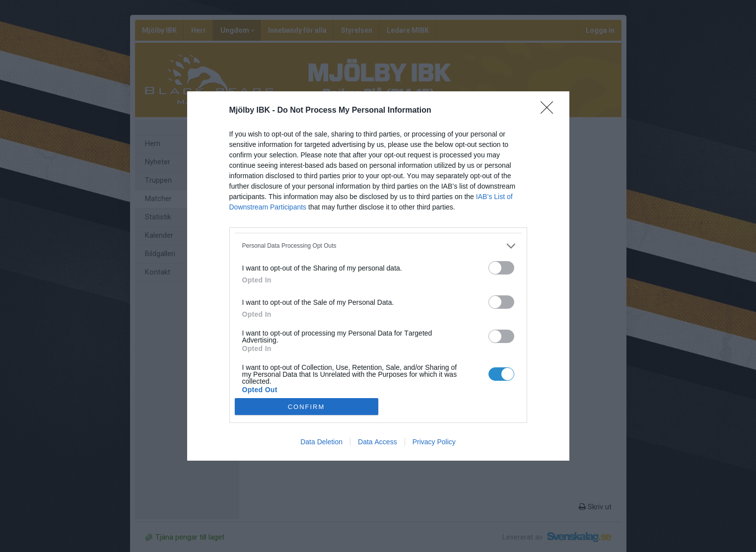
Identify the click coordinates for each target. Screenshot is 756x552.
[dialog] (378, 276)
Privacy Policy (434, 442)
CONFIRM (307, 406)
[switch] (501, 268)
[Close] (550, 111)
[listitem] (378, 246)
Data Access (378, 442)
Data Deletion (321, 442)
